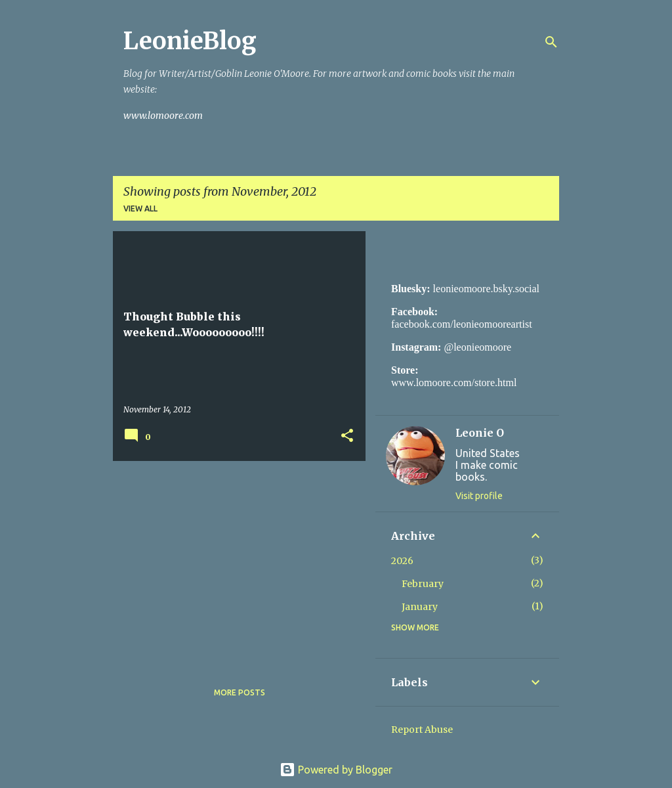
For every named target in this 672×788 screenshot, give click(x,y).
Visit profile (479, 496)
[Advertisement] (234, 563)
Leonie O (480, 433)
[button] (347, 436)
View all (140, 208)
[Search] (551, 42)
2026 (402, 561)
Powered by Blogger (336, 770)
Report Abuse (422, 730)
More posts (240, 692)
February (423, 584)
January (420, 607)
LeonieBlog (190, 41)
